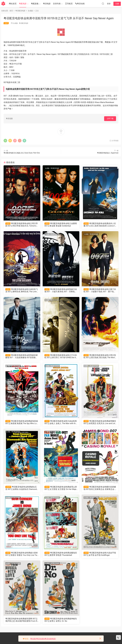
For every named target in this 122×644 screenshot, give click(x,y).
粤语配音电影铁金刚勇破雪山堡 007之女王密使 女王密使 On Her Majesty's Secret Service (61, 488)
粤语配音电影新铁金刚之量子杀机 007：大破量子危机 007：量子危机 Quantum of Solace (100, 290)
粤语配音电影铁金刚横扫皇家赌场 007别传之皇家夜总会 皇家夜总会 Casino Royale (100, 488)
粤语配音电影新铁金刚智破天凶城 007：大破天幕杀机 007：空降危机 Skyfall (61, 290)
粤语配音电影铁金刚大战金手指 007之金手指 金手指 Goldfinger (100, 554)
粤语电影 (47, 4)
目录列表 (57, 4)
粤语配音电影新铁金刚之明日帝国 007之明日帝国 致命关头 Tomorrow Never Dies (22, 225)
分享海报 (114, 141)
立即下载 (110, 119)
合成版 (15, 23)
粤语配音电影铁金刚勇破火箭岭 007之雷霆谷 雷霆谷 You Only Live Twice (22, 554)
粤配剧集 (35, 4)
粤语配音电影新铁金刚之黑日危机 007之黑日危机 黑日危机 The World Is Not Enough (100, 356)
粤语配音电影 (24, 23)
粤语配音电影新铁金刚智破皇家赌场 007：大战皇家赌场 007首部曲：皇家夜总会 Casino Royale (22, 356)
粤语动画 (80, 4)
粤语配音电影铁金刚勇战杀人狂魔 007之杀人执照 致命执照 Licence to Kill (100, 225)
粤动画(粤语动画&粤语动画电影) (43, 639)
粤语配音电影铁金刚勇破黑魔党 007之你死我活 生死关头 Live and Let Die (100, 422)
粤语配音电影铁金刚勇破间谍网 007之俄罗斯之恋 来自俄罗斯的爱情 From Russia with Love (22, 620)
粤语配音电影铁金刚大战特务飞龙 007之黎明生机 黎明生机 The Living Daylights (22, 290)
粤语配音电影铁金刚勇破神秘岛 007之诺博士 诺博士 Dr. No (61, 620)
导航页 (69, 4)
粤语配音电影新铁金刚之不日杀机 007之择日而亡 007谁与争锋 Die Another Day (61, 356)
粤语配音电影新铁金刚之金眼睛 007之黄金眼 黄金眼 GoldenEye (61, 225)
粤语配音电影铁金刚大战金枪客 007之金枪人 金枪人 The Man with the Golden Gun (61, 422)
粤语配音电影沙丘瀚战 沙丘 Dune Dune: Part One (22, 153)
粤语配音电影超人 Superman (108, 153)
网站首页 (13, 4)
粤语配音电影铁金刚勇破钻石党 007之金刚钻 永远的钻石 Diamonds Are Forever (22, 488)
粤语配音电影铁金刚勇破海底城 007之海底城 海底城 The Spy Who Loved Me (22, 422)
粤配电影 (23, 4)
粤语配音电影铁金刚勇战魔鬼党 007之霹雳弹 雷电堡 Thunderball (61, 554)
